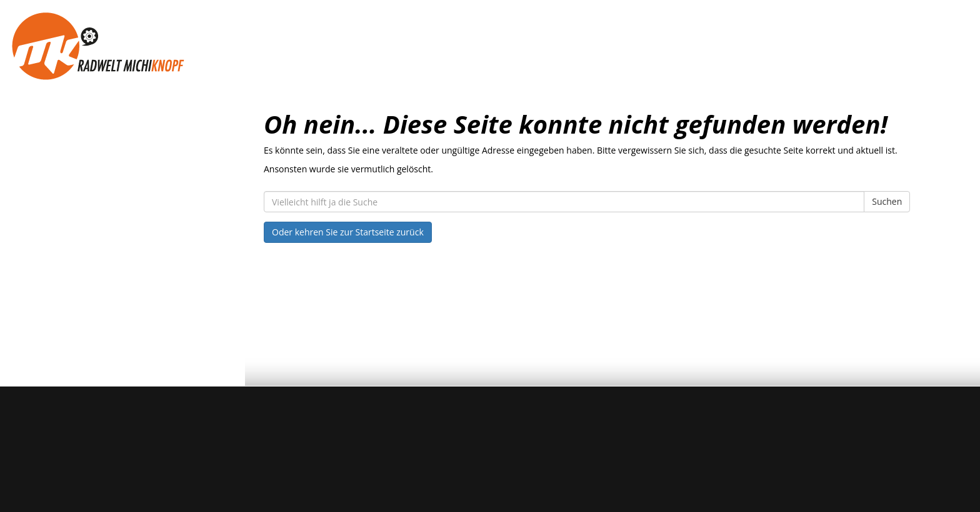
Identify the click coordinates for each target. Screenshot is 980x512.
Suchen (887, 201)
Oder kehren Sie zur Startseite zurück (348, 232)
